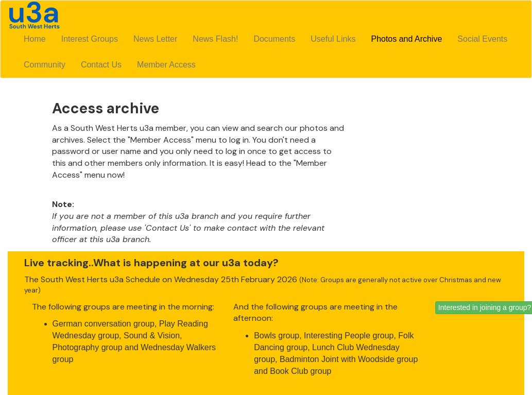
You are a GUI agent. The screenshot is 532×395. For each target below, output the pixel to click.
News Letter (155, 39)
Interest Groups (90, 39)
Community (45, 65)
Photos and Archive (406, 39)
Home (35, 39)
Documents (274, 39)
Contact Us (101, 65)
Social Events (482, 39)
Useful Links (333, 39)
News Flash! (215, 39)
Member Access (166, 65)
